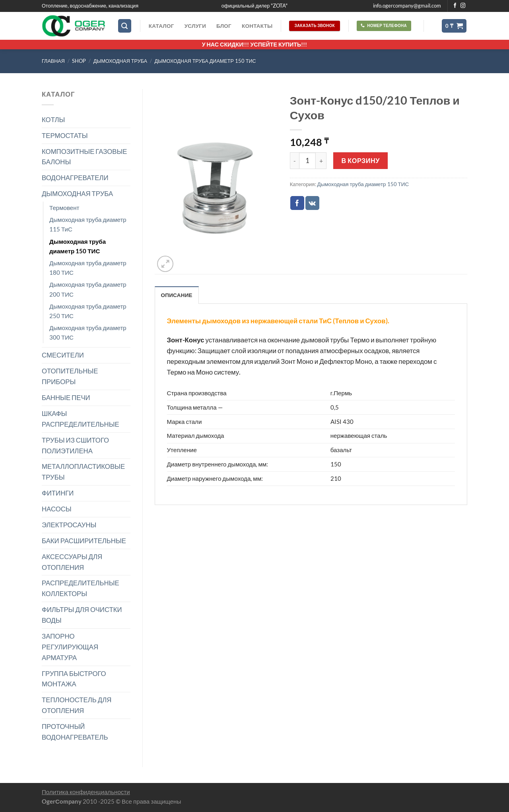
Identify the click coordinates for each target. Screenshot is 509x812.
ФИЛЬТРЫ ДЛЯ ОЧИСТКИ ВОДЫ (82, 615)
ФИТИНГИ (58, 493)
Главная (53, 61)
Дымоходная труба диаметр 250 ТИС (88, 311)
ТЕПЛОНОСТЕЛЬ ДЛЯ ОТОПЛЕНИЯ (77, 705)
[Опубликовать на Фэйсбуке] (297, 203)
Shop (79, 61)
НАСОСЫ (57, 509)
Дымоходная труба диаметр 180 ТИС (88, 268)
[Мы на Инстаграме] (463, 6)
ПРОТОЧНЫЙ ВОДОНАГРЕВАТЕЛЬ (75, 732)
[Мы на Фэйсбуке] (455, 6)
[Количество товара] (307, 161)
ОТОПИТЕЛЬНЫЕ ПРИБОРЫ (70, 376)
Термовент (64, 208)
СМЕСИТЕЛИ (63, 355)
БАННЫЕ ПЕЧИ (66, 397)
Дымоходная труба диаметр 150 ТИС (205, 61)
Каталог (161, 26)
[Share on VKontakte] (312, 203)
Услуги (195, 26)
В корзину (361, 160)
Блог (224, 26)
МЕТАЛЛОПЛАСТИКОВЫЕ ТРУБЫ (83, 472)
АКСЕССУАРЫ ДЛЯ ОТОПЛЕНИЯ (72, 562)
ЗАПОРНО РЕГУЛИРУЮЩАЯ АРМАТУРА (70, 647)
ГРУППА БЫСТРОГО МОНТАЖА (74, 679)
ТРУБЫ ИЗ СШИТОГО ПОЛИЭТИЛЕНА (75, 445)
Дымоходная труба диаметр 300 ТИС (88, 332)
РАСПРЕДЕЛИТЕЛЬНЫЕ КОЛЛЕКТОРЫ (81, 588)
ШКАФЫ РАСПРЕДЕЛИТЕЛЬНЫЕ (81, 419)
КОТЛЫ (53, 119)
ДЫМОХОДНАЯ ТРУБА (120, 61)
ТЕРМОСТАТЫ (65, 135)
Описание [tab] (177, 295)
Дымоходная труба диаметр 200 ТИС (88, 289)
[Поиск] (125, 26)
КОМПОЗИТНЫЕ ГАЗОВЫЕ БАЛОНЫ (85, 157)
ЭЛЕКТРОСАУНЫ (69, 525)
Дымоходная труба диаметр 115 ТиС (88, 224)
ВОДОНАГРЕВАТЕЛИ (75, 178)
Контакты (257, 26)
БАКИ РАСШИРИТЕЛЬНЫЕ (84, 541)
